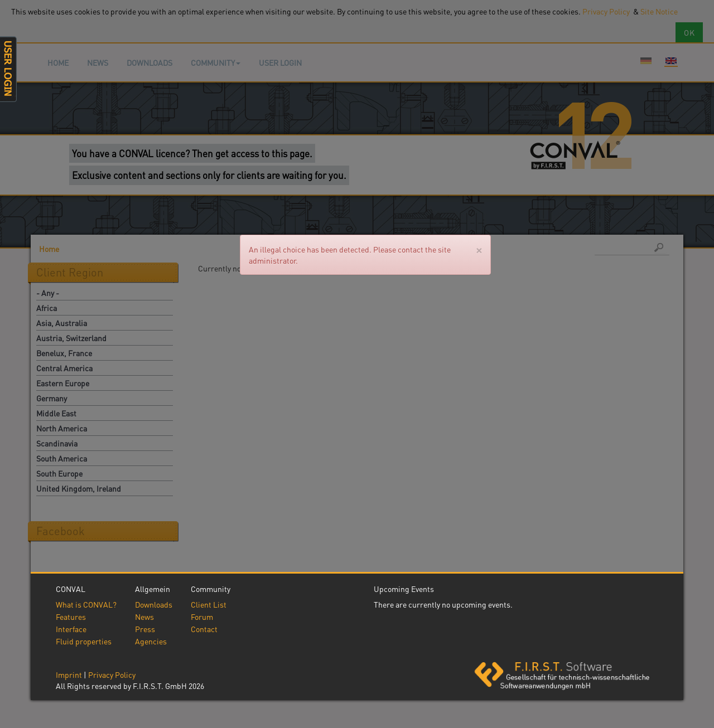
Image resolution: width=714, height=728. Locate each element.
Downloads (149, 62)
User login (280, 62)
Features (71, 617)
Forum (202, 617)
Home (58, 62)
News (98, 62)
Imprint (69, 674)
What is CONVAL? (86, 604)
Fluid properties (84, 641)
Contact (204, 629)
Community (216, 62)
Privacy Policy (112, 674)
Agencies (151, 641)
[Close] (479, 249)
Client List (209, 604)
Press (145, 629)
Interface (71, 629)
